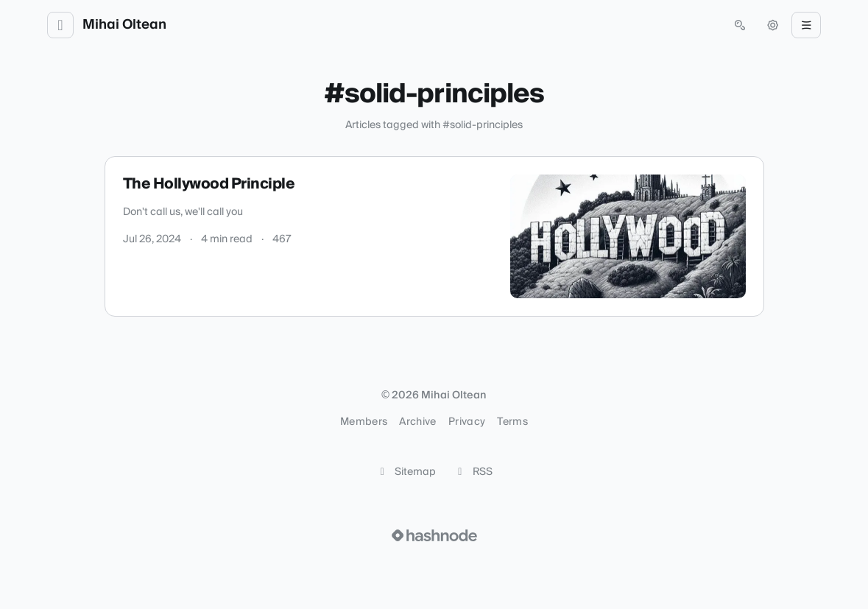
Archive (417, 422)
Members (364, 422)
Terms (512, 422)
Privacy (467, 422)
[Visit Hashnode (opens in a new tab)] (434, 535)
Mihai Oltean (124, 25)
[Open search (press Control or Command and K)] (740, 25)
